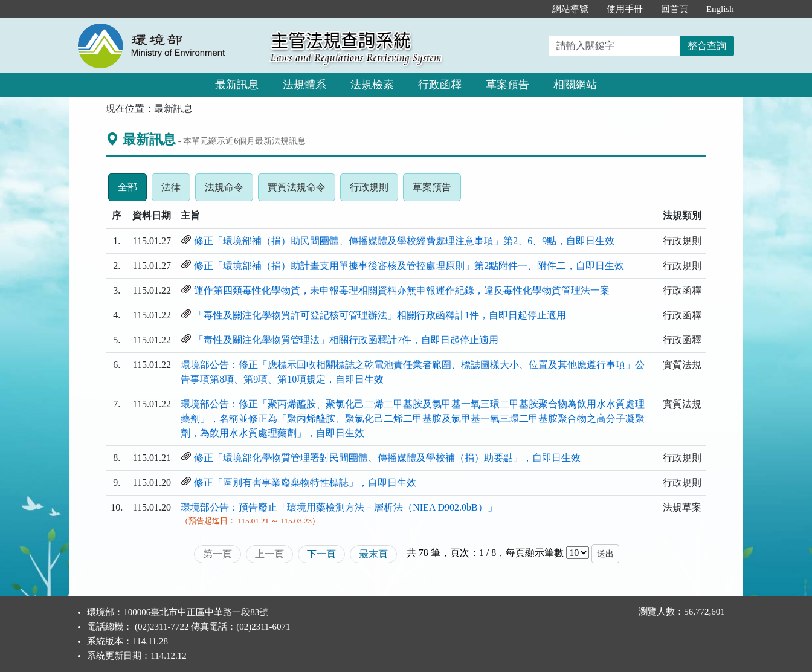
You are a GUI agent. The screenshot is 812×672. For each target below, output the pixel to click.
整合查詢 (707, 46)
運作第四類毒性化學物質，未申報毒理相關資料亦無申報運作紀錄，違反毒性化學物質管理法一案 (402, 290)
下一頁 (321, 554)
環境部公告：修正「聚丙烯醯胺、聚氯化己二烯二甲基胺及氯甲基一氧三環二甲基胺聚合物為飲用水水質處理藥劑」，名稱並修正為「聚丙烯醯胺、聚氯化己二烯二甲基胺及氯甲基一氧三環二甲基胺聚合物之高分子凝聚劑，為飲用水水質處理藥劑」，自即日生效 (413, 418)
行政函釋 (440, 85)
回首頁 (675, 9)
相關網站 (575, 85)
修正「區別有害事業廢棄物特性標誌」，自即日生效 (305, 483)
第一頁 (217, 554)
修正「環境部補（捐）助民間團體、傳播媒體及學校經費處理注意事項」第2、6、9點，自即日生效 (404, 241)
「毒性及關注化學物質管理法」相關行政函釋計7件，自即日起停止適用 (346, 340)
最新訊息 (237, 85)
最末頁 (373, 554)
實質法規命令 (301, 190)
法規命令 (229, 190)
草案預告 (507, 85)
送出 (605, 554)
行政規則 (374, 190)
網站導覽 (570, 9)
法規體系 (304, 85)
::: (530, 9)
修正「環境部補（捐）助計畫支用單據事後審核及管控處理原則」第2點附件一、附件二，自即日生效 (409, 266)
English (720, 9)
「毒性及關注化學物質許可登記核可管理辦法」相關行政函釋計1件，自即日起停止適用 (380, 315)
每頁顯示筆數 (535, 553)
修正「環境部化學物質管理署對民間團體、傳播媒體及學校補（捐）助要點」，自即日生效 (387, 458)
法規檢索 (372, 85)
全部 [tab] (132, 190)
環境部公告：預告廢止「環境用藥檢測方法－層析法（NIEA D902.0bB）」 (339, 507)
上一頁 (269, 554)
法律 (176, 190)
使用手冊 (625, 9)
